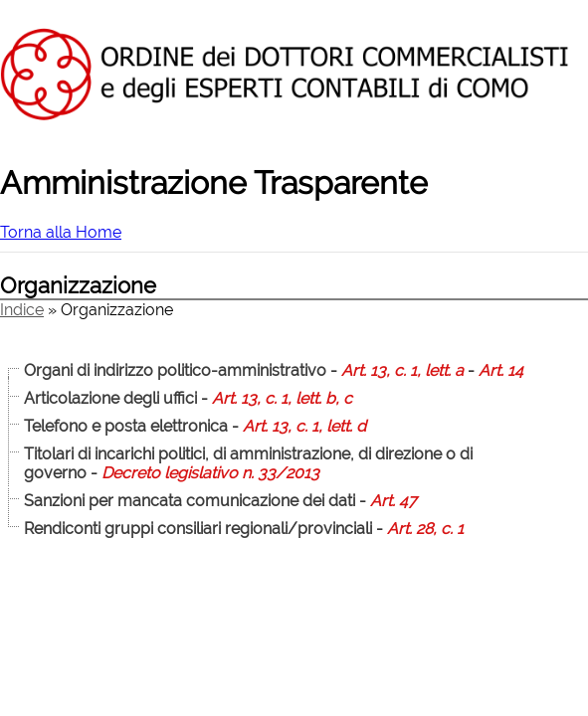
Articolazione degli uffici (110, 398)
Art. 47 (393, 501)
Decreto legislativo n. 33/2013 (210, 473)
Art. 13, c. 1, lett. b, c (282, 398)
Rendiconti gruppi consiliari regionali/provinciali (198, 529)
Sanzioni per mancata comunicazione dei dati (190, 501)
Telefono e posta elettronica (126, 426)
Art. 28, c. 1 (425, 529)
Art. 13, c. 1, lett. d (304, 426)
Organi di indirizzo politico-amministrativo (175, 370)
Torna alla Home (61, 232)
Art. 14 (501, 370)
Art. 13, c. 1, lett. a (402, 370)
